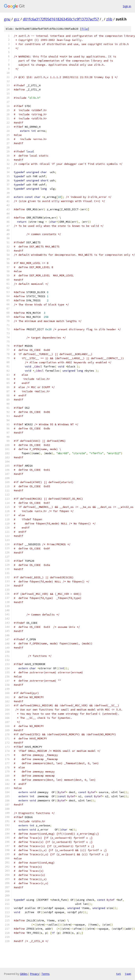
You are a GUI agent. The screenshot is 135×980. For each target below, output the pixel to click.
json (128, 974)
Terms (45, 974)
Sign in (127, 6)
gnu (7, 19)
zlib (109, 19)
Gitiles (24, 974)
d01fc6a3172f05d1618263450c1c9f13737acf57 (61, 19)
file (85, 29)
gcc (17, 19)
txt (118, 974)
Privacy (34, 974)
